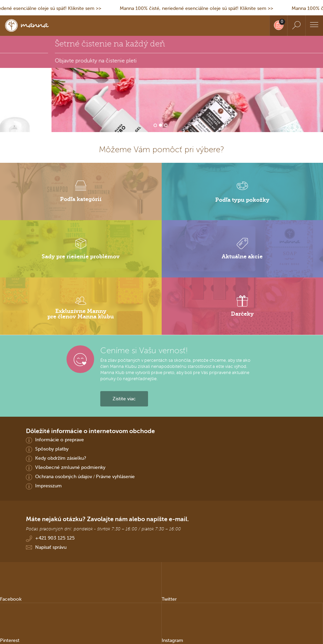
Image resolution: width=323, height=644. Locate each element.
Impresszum (48, 486)
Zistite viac (124, 399)
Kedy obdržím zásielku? (61, 458)
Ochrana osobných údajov (64, 476)
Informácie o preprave (60, 440)
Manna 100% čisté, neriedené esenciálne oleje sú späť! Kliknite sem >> (200, 8)
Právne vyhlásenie (115, 476)
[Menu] (314, 26)
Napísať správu (51, 547)
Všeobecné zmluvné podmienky (70, 467)
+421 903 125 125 (55, 538)
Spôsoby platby (52, 449)
